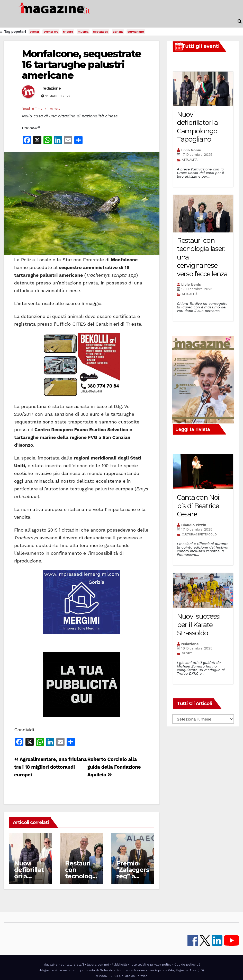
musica (83, 32)
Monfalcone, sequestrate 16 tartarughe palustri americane (81, 64)
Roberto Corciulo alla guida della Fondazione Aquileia (114, 767)
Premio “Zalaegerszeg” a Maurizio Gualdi (133, 876)
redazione (52, 88)
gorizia (118, 32)
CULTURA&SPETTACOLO (199, 534)
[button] (240, 21)
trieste (68, 32)
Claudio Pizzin (194, 525)
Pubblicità (119, 965)
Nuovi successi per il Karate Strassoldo (199, 625)
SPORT (187, 653)
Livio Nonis (191, 150)
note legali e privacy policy (150, 965)
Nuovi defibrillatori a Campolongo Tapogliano (197, 127)
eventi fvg (51, 32)
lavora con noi (98, 965)
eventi (34, 32)
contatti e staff (72, 965)
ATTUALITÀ (190, 160)
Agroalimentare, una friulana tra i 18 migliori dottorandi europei (50, 767)
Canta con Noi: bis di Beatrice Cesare (199, 506)
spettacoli (101, 32)
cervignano (136, 32)
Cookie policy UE (187, 965)
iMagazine (50, 965)
